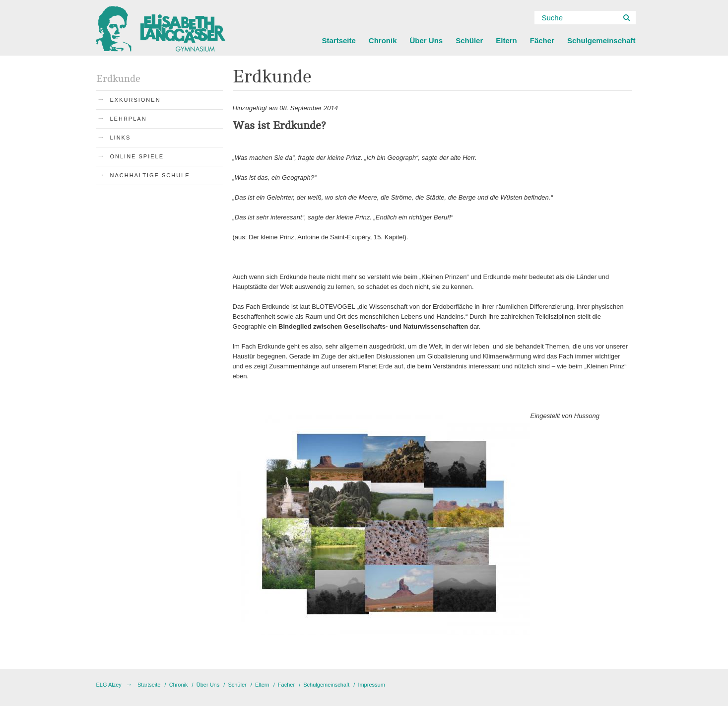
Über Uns (427, 40)
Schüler (469, 40)
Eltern (506, 40)
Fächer (542, 40)
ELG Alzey (109, 685)
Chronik (383, 40)
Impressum (371, 685)
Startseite (338, 40)
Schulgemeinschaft (601, 40)
